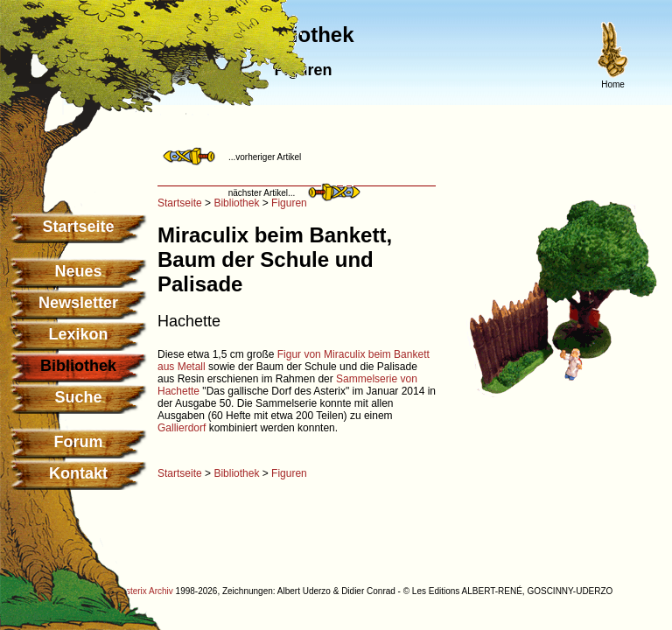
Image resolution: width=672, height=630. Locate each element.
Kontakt (78, 473)
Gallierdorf (182, 428)
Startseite (78, 227)
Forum (79, 442)
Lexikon (78, 334)
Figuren (289, 203)
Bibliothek (236, 203)
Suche (78, 397)
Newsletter (78, 303)
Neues (78, 271)
